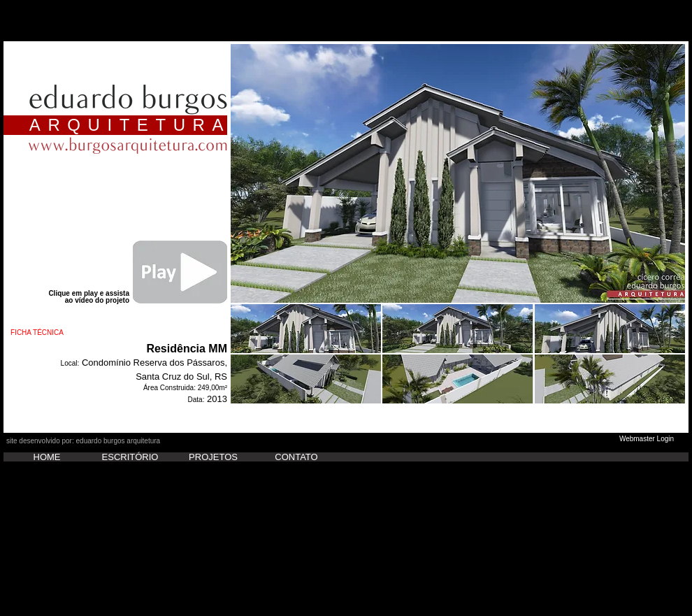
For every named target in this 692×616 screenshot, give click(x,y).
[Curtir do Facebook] (34, 434)
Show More (458, 415)
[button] (458, 173)
